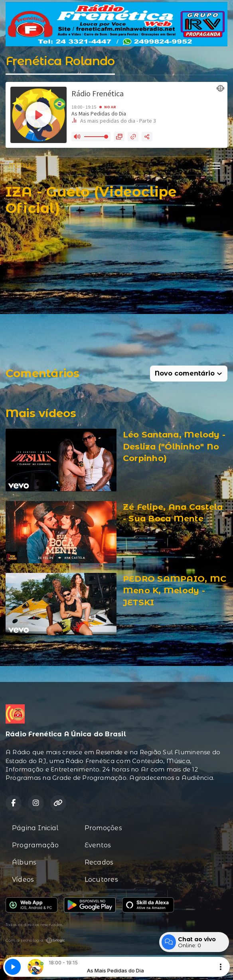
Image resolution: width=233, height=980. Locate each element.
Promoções (103, 828)
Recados (99, 862)
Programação (36, 845)
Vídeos (23, 880)
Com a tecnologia (35, 940)
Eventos (98, 845)
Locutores (101, 880)
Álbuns (24, 862)
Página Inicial (35, 828)
